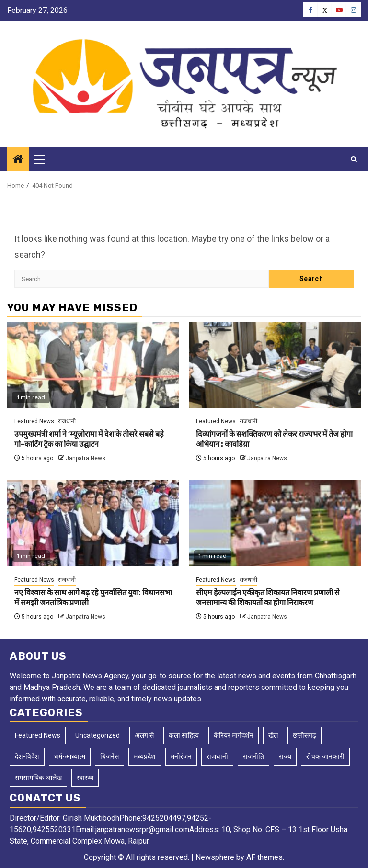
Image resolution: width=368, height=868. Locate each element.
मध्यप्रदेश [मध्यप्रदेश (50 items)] (145, 756)
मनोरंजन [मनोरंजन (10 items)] (181, 756)
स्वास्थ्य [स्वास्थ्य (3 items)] (85, 778)
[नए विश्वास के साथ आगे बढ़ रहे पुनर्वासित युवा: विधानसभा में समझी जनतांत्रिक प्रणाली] (93, 523)
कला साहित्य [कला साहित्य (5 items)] (184, 735)
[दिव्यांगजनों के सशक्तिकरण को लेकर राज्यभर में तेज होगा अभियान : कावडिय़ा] (275, 365)
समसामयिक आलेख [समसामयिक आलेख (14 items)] (38, 778)
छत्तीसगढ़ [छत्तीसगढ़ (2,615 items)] (305, 735)
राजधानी (67, 421)
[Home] (18, 160)
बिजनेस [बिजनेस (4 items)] (109, 756)
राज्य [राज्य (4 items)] (285, 756)
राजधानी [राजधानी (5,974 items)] (217, 756)
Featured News (34, 421)
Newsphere (215, 857)
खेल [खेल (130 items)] (273, 735)
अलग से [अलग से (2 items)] (144, 735)
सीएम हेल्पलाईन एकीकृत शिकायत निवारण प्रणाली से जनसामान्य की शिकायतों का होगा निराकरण (268, 597)
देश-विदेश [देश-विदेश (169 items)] (27, 756)
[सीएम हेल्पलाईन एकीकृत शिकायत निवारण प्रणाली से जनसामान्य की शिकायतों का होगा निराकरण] (275, 523)
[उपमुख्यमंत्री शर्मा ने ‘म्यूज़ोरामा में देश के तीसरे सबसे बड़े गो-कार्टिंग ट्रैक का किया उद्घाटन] (93, 365)
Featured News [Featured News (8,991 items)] (38, 735)
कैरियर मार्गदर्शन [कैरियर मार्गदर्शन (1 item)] (234, 735)
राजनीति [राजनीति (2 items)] (253, 756)
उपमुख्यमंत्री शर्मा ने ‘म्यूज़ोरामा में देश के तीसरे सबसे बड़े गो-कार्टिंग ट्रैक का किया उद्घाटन (89, 439)
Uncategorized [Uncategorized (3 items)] (98, 735)
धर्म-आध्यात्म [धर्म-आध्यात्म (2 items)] (70, 756)
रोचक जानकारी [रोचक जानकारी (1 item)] (325, 756)
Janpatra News (86, 458)
